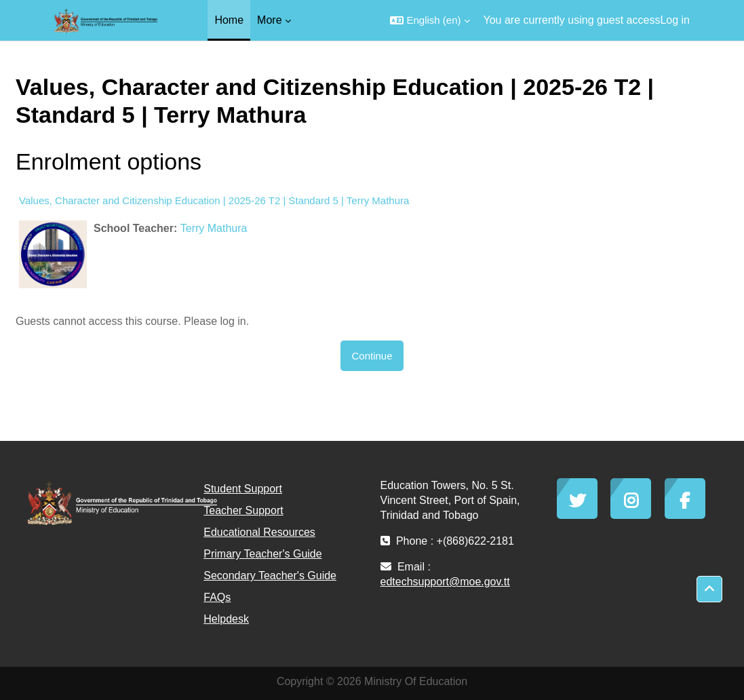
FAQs (217, 597)
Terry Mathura (214, 228)
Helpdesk (226, 619)
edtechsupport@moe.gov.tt (445, 582)
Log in (675, 20)
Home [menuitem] (229, 20)
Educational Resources (259, 532)
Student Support (243, 489)
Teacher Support (243, 510)
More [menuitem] (269, 20)
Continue (372, 356)
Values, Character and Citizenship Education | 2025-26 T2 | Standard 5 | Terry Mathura (214, 200)
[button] (430, 20)
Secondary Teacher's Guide (270, 576)
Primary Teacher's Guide (262, 554)
